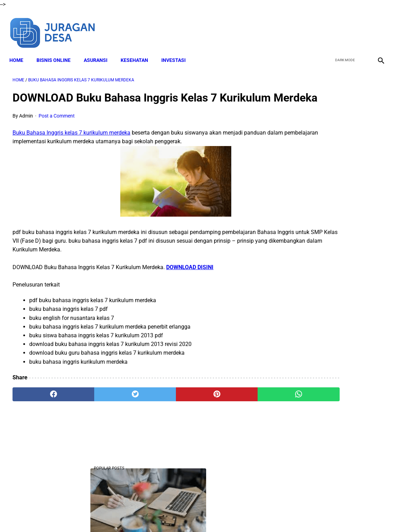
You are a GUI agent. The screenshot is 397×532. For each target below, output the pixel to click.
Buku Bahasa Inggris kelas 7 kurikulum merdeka (71, 146)
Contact (260, 514)
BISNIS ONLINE (57, 53)
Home (19, 53)
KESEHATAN (137, 53)
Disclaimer (143, 514)
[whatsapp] (230, 408)
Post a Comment (57, 129)
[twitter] (344, 27)
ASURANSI (99, 53)
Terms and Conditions (184, 514)
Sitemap (285, 514)
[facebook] (328, 27)
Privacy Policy (229, 514)
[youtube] (361, 27)
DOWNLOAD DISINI (190, 280)
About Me (114, 514)
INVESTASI (177, 53)
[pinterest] (168, 408)
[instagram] (377, 27)
